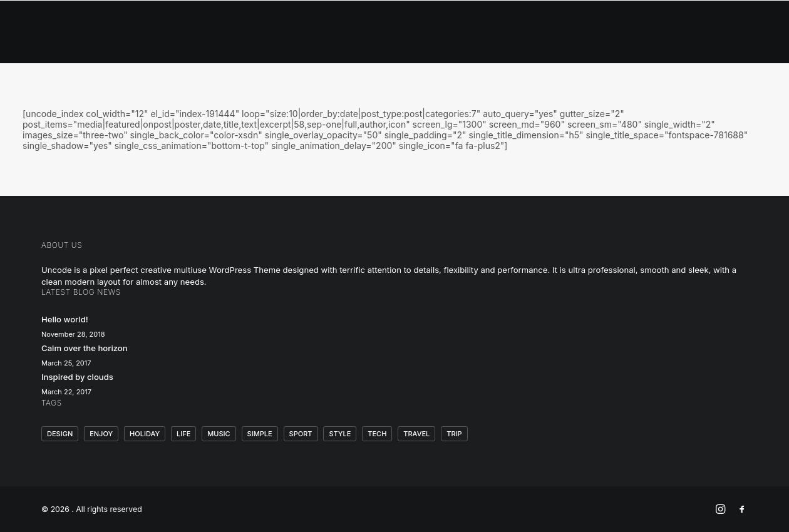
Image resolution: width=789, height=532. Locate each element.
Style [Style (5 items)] (340, 434)
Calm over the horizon (85, 348)
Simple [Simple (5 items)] (260, 434)
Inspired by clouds (77, 377)
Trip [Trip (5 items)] (454, 434)
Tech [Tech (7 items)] (377, 434)
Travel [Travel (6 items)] (416, 434)
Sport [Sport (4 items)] (301, 434)
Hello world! (65, 319)
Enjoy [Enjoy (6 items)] (101, 434)
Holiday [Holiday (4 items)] (145, 434)
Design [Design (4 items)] (60, 434)
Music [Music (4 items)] (219, 434)
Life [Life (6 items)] (183, 434)
